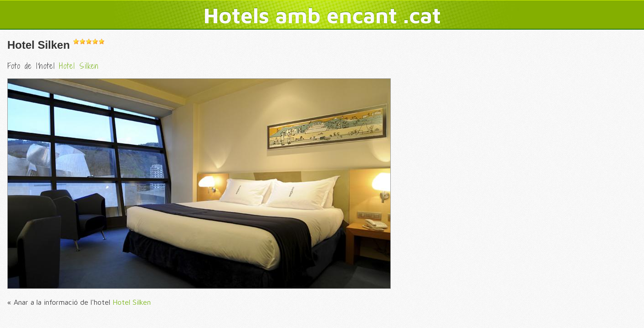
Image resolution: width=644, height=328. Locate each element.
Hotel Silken (38, 45)
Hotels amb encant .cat (322, 15)
